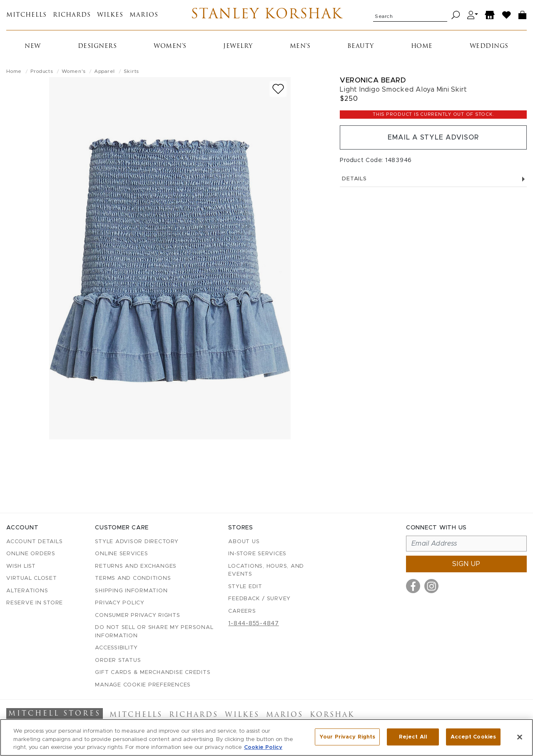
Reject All (413, 737)
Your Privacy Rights (347, 737)
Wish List (21, 566)
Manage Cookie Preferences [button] (143, 685)
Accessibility (116, 648)
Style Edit (245, 587)
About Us (244, 542)
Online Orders (31, 554)
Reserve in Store (35, 603)
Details (433, 179)
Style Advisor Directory (137, 542)
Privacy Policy (120, 603)
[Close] (520, 737)
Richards (72, 15)
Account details (34, 542)
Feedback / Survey (259, 599)
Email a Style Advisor (433, 137)
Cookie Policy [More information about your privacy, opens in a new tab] (263, 747)
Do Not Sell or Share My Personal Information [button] (154, 632)
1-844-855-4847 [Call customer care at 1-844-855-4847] (254, 624)
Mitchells (26, 15)
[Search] (456, 15)
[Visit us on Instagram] (431, 586)
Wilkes (110, 15)
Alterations (27, 591)
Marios (144, 15)
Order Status (118, 660)
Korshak (332, 715)
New (33, 46)
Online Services (121, 554)
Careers (242, 611)
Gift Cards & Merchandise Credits (153, 672)
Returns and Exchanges (136, 566)
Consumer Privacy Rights (137, 615)
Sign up (466, 564)
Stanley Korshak (267, 15)
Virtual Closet (32, 578)
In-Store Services (257, 554)
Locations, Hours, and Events (266, 570)
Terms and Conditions (133, 578)
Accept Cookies (473, 737)
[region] (266, 737)
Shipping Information (131, 591)
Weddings (489, 46)
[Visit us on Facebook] (413, 586)
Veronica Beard (373, 80)
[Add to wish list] (278, 89)
